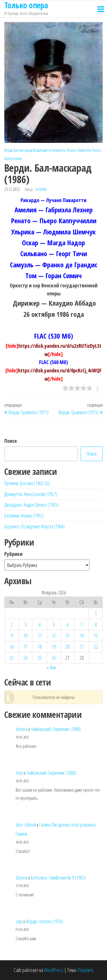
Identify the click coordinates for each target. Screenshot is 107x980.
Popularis (86, 970)
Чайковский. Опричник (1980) (56, 729)
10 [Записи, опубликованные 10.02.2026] (25, 635)
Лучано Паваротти (79, 150)
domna (41, 189)
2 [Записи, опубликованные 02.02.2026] (12, 625)
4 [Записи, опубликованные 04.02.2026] (40, 625)
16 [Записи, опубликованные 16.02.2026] (11, 647)
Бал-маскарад (23, 150)
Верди (9, 150)
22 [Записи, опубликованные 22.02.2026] (96, 647)
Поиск (11, 441)
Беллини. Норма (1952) (24, 515)
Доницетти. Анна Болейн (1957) (31, 494)
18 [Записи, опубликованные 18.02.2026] (40, 647)
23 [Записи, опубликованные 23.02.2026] (11, 658)
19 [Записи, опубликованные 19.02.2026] (54, 647)
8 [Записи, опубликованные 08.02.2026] (96, 625)
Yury (19, 773)
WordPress (54, 970)
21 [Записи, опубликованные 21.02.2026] (82, 647)
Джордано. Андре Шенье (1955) (31, 505)
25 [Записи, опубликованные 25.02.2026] (40, 658)
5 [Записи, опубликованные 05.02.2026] (54, 625)
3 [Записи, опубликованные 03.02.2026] (26, 625)
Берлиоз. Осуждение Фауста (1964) (35, 526)
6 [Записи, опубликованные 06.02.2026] (67, 625)
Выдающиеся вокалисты (50, 150)
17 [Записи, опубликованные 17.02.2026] (25, 647)
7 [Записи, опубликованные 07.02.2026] (81, 625)
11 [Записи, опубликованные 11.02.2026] (40, 635)
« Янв (51, 667)
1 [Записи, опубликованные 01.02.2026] (96, 613)
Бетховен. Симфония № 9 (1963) (58, 878)
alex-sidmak (26, 825)
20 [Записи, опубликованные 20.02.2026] (67, 647)
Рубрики (13, 554)
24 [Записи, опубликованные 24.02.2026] (25, 658)
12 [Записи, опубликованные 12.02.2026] (54, 635)
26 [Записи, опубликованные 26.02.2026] (54, 658)
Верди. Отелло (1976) (45, 921)
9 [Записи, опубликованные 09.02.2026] (12, 635)
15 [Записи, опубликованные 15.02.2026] (96, 635)
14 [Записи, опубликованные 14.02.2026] (82, 635)
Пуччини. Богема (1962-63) (27, 483)
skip (19, 921)
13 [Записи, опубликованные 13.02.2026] (67, 635)
